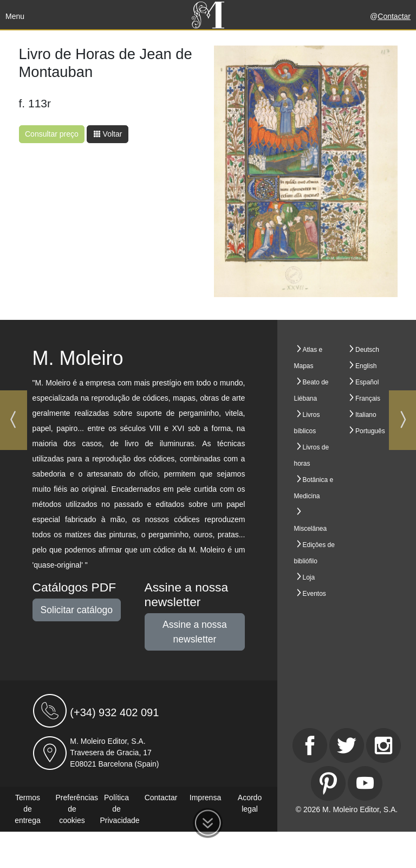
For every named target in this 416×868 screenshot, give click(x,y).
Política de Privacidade (120, 809)
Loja (309, 577)
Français (368, 398)
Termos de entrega (27, 809)
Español (367, 382)
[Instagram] (383, 745)
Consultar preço (52, 134)
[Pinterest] (328, 783)
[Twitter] (347, 745)
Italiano (366, 415)
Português (370, 431)
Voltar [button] (108, 134)
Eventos (314, 594)
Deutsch (367, 350)
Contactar (394, 16)
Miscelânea (311, 529)
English (366, 366)
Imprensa (205, 798)
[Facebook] (310, 745)
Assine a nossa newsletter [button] (195, 632)
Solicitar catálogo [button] (77, 610)
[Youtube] (365, 783)
